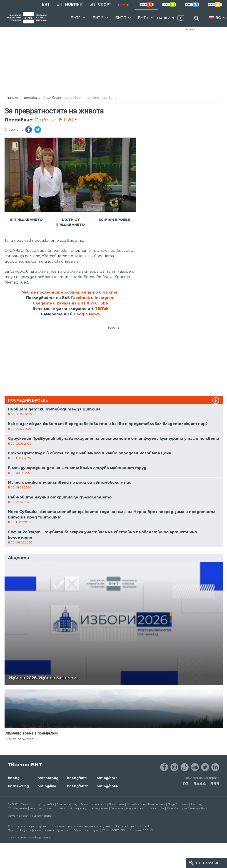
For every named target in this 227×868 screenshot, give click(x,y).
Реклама (191, 29)
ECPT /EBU (119, 830)
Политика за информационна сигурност (39, 830)
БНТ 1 (76, 18)
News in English (18, 816)
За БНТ (13, 804)
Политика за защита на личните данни (82, 826)
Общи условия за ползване (28, 826)
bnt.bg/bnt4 (107, 786)
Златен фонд (67, 804)
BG (218, 18)
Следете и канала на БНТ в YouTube (70, 303)
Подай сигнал (178, 804)
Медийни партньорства (145, 808)
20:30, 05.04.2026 (21, 739)
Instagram (105, 298)
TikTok (102, 309)
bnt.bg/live (47, 786)
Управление (136, 804)
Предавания (32, 98)
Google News (87, 314)
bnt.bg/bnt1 (77, 778)
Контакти (156, 804)
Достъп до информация (48, 808)
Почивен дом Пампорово (186, 808)
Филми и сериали (93, 804)
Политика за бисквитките (136, 826)
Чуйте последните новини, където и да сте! (70, 292)
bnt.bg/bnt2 (77, 786)
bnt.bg (14, 778)
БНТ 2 (98, 18)
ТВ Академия (17, 808)
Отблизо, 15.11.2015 (56, 120)
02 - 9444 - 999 (201, 784)
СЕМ (105, 830)
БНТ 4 (143, 18)
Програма (116, 804)
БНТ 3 (121, 18)
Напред (197, 804)
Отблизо (54, 98)
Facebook (80, 298)
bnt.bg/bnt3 (107, 778)
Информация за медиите (89, 808)
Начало (12, 98)
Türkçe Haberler (42, 816)
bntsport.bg (48, 778)
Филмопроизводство (37, 804)
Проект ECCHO (141, 830)
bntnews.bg (18, 786)
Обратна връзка (86, 830)
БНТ (46, 4)
